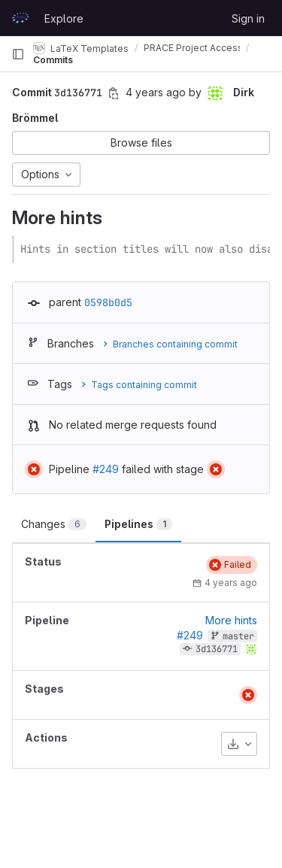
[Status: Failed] (34, 469)
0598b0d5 (108, 302)
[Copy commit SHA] (114, 93)
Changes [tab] (54, 524)
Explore (64, 18)
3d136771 (217, 649)
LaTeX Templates (81, 48)
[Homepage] (20, 18)
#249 (106, 469)
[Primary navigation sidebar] (18, 54)
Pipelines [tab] (138, 524)
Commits (53, 60)
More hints (231, 620)
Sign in (248, 18)
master (238, 636)
